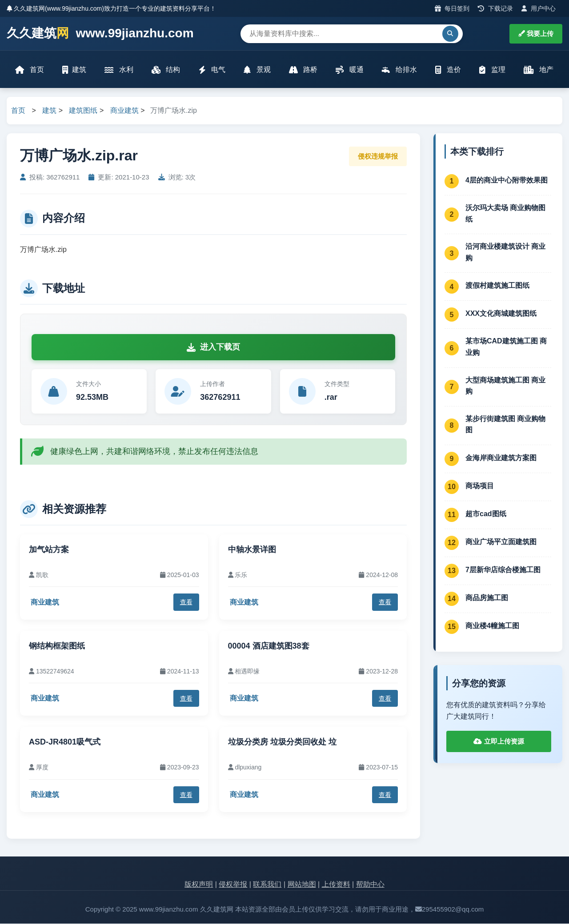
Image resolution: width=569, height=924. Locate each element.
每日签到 (452, 8)
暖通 (349, 70)
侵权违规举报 (378, 157)
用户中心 (539, 8)
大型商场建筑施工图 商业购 (505, 386)
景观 (257, 70)
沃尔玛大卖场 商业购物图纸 (505, 214)
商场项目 (480, 486)
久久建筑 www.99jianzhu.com (100, 34)
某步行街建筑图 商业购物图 (505, 425)
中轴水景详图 (252, 550)
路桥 (303, 70)
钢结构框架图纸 (57, 646)
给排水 (399, 70)
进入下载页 (213, 348)
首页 (30, 70)
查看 (186, 603)
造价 (448, 70)
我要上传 (536, 34)
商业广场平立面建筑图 (501, 542)
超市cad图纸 (486, 514)
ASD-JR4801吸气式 (65, 743)
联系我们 (267, 885)
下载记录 (495, 8)
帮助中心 (370, 885)
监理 (492, 70)
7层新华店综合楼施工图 (503, 570)
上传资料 (336, 885)
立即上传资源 (499, 742)
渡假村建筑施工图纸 (497, 286)
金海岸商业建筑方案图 (501, 458)
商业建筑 (124, 111)
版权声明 (199, 885)
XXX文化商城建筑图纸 (501, 314)
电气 (212, 70)
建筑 (75, 70)
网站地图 (302, 885)
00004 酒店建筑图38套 (269, 646)
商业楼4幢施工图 (492, 626)
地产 (538, 70)
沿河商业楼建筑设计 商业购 (505, 253)
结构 (166, 70)
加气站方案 (49, 550)
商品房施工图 (487, 598)
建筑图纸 (83, 111)
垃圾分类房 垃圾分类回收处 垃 (282, 743)
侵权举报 (233, 885)
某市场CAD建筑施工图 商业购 (506, 348)
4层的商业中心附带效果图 (507, 181)
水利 (119, 70)
